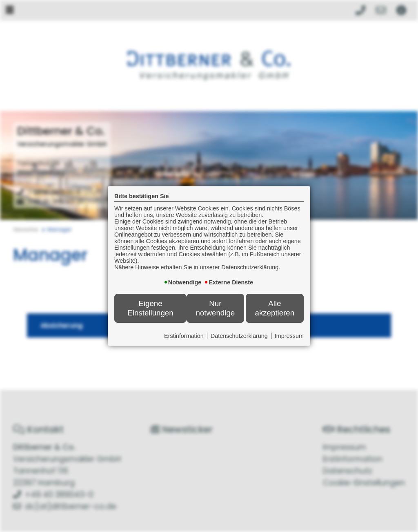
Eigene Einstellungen (150, 308)
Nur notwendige (216, 308)
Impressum (289, 336)
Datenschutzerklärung (239, 336)
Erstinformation (184, 336)
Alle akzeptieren (275, 308)
